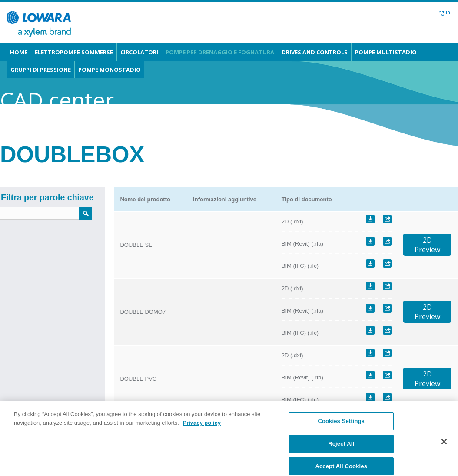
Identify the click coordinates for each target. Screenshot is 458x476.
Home (19, 52)
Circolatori (139, 52)
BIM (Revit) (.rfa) (302, 244)
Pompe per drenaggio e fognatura (220, 52)
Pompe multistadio (386, 52)
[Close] (444, 446)
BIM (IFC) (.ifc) (300, 266)
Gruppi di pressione (41, 70)
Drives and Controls (315, 52)
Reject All (341, 448)
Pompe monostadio (110, 70)
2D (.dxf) (292, 221)
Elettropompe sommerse (74, 52)
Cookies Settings (341, 425)
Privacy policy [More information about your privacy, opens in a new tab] (201, 427)
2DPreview (427, 245)
